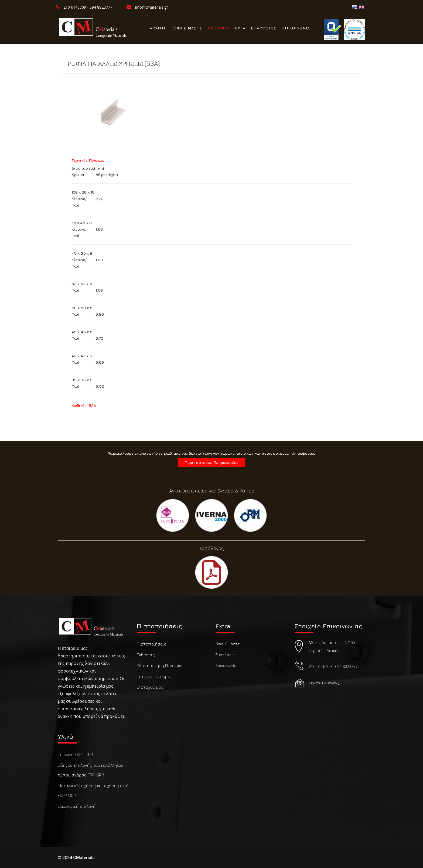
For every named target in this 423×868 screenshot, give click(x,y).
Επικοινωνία (226, 665)
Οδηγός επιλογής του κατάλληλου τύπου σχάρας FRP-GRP (91, 770)
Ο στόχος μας (150, 687)
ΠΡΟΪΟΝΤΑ (219, 28)
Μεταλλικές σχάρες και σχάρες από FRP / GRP (93, 791)
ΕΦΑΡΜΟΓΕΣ (264, 28)
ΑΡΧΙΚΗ (157, 28)
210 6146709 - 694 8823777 (88, 7)
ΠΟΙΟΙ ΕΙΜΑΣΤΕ (186, 28)
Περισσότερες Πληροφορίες (211, 462)
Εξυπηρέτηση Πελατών (159, 666)
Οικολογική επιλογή (77, 806)
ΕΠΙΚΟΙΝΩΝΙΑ (296, 28)
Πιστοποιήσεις (152, 644)
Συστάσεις (225, 655)
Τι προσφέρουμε (153, 676)
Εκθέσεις (146, 655)
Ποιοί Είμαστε (228, 644)
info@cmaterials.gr (151, 7)
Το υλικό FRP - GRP (75, 754)
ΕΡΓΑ (240, 28)
